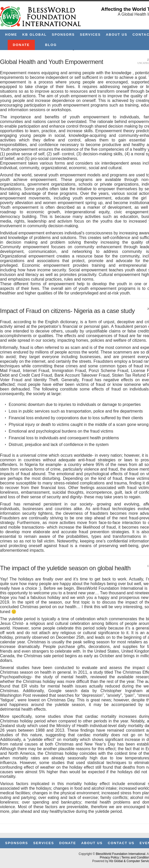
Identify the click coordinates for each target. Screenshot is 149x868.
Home (11, 35)
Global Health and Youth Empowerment (52, 62)
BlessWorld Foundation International (120, 854)
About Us (116, 35)
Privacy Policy (109, 857)
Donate (21, 45)
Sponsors (63, 35)
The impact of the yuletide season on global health (65, 568)
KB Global (34, 35)
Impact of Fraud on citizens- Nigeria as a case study (67, 311)
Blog (51, 45)
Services (90, 35)
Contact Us (121, 843)
